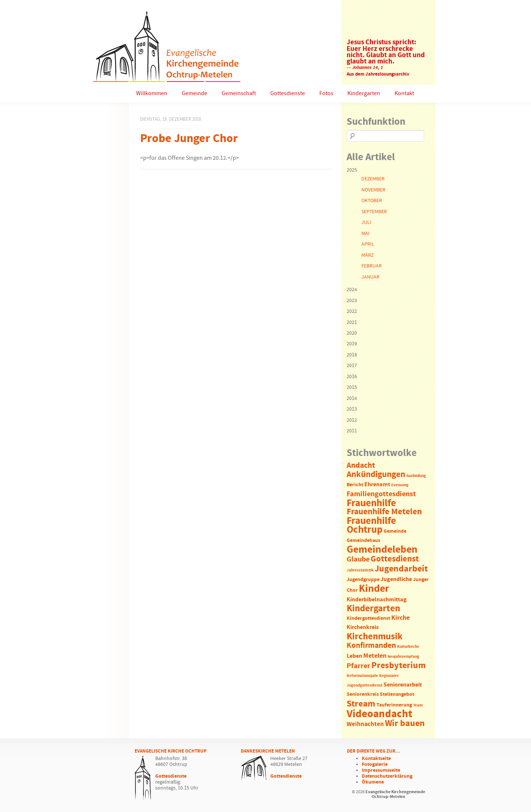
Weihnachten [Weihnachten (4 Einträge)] (365, 724)
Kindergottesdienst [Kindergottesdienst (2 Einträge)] (368, 618)
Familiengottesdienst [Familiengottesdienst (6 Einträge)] (381, 494)
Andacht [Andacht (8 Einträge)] (361, 466)
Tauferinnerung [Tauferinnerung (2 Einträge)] (394, 705)
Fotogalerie (375, 764)
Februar (372, 266)
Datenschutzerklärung (387, 776)
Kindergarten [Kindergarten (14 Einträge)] (373, 609)
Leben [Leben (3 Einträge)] (354, 656)
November (373, 190)
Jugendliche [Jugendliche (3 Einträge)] (396, 579)
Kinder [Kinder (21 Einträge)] (374, 589)
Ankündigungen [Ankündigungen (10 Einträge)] (376, 475)
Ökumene (373, 782)
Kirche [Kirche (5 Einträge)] (400, 618)
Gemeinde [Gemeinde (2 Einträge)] (395, 531)
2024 (352, 290)
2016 (352, 377)
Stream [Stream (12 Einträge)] (361, 704)
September (374, 212)
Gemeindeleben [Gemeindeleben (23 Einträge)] (382, 550)
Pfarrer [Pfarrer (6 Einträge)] (358, 666)
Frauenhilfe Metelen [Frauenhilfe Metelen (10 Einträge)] (384, 512)
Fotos (326, 94)
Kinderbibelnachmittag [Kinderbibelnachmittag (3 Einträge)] (377, 600)
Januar (370, 277)
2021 (352, 322)
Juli (366, 222)
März (367, 255)
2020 (352, 333)
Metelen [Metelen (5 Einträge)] (375, 656)
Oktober (372, 201)
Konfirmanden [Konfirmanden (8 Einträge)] (371, 646)
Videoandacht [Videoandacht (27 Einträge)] (379, 714)
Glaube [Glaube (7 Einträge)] (358, 559)
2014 (352, 398)
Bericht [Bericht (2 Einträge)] (355, 485)
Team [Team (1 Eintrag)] (418, 705)
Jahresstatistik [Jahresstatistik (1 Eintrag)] (360, 570)
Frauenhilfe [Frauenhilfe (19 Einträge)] (371, 503)
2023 (352, 301)
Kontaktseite (376, 759)
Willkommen (152, 94)
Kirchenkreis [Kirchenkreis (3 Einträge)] (363, 627)
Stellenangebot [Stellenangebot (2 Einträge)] (397, 694)
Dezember (373, 179)
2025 (352, 170)
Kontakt (404, 94)
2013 (352, 409)
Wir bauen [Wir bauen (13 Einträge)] (405, 723)
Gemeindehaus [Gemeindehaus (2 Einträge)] (363, 541)
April (368, 244)
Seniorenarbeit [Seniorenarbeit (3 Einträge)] (403, 685)
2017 (352, 366)
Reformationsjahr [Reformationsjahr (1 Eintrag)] (362, 676)
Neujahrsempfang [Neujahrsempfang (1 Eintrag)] (403, 657)
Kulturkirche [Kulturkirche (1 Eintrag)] (408, 647)
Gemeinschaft (239, 94)
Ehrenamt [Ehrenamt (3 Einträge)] (377, 485)
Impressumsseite (381, 770)
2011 (352, 431)
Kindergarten (364, 94)
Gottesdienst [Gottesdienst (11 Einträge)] (395, 559)
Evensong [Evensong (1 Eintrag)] (400, 485)
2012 (352, 420)
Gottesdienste (288, 94)
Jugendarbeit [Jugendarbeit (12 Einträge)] (401, 569)
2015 (352, 387)
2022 (352, 311)
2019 (352, 344)
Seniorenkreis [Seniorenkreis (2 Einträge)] (363, 694)
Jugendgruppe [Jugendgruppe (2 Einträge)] (363, 580)
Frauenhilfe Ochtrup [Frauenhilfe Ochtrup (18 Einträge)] (371, 526)
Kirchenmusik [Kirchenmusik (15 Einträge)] (375, 637)
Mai (365, 234)
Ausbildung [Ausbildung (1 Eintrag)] (416, 476)
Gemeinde (195, 94)
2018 (352, 355)
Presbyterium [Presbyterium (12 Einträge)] (399, 666)
